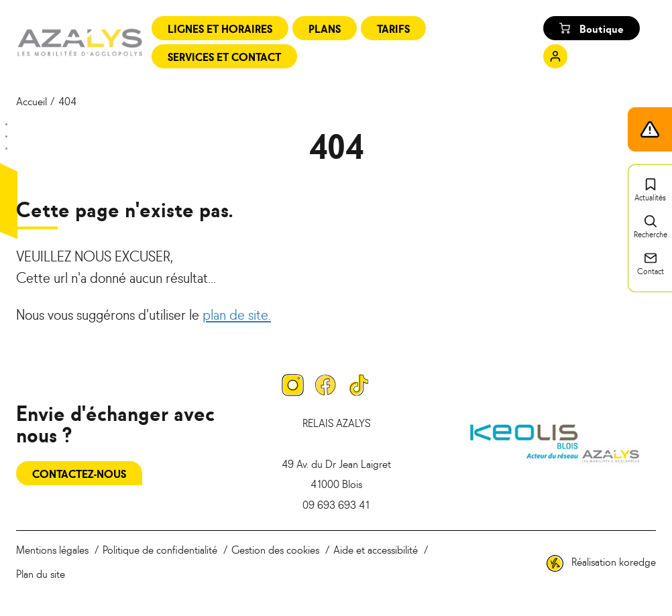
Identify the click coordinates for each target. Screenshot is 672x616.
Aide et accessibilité (376, 549)
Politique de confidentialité (160, 549)
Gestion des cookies (275, 549)
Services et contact (224, 56)
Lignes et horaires (220, 28)
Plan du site (41, 573)
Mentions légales (52, 549)
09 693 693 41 (336, 504)
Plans (325, 28)
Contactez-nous (79, 473)
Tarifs (393, 28)
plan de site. (237, 314)
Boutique (592, 28)
